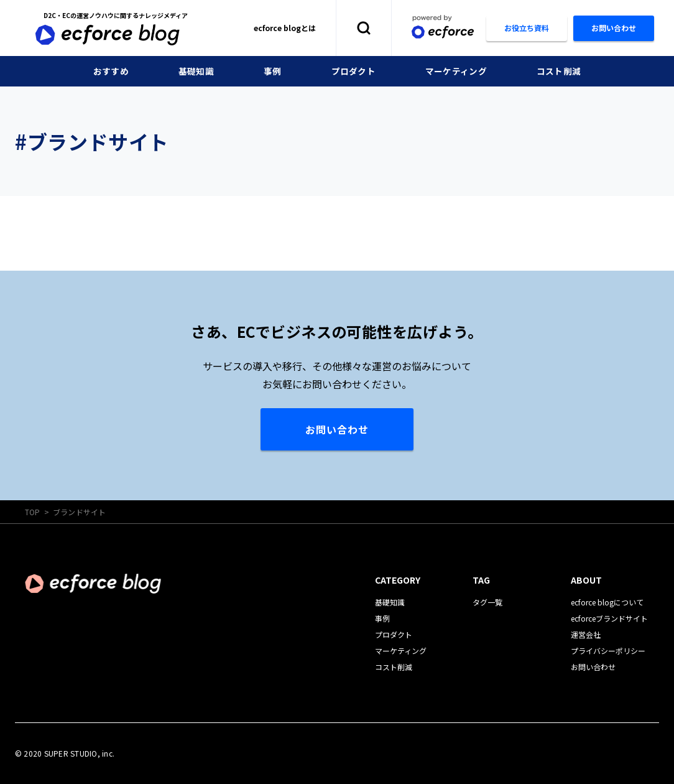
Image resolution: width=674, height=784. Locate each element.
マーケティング (456, 71)
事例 (273, 71)
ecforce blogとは (285, 28)
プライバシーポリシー (608, 651)
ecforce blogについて (607, 602)
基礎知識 (196, 71)
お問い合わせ (337, 429)
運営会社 (586, 634)
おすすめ (111, 71)
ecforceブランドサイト (609, 618)
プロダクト (353, 71)
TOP (33, 512)
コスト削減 (559, 71)
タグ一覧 (487, 602)
